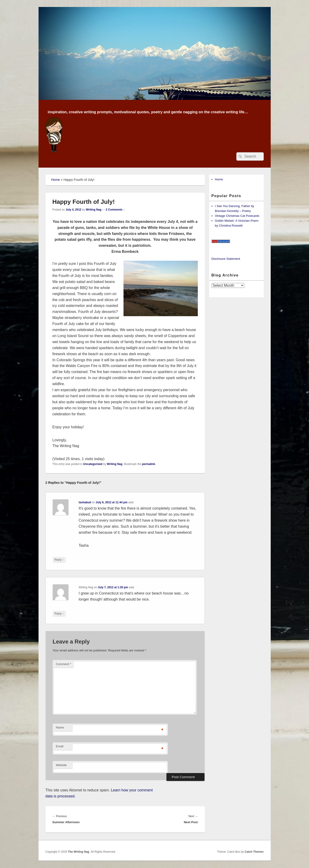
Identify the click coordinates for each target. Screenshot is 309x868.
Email (60, 746)
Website (61, 765)
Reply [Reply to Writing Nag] (59, 614)
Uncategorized (93, 464)
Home (56, 180)
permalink (148, 464)
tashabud (85, 502)
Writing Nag (94, 210)
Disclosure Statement (226, 259)
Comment (63, 664)
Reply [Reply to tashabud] (59, 560)
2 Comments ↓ (115, 210)
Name (60, 727)
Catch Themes (254, 852)
